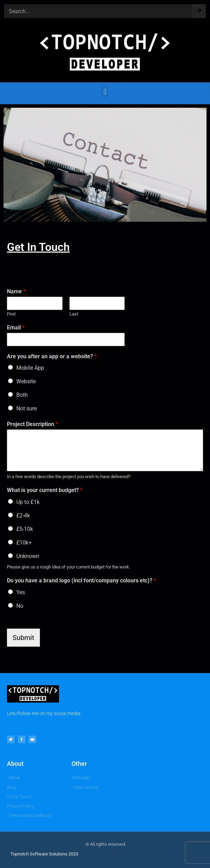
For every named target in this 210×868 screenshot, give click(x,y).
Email (16, 327)
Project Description (32, 424)
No (20, 606)
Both (22, 395)
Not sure (27, 408)
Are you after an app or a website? (52, 356)
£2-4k (23, 515)
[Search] (199, 9)
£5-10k (25, 529)
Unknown (28, 556)
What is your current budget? (45, 490)
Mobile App (30, 368)
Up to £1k (28, 502)
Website (26, 381)
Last (74, 314)
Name (16, 291)
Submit (23, 638)
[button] (105, 92)
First (11, 314)
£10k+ (24, 543)
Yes (21, 592)
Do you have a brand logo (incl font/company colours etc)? (82, 580)
